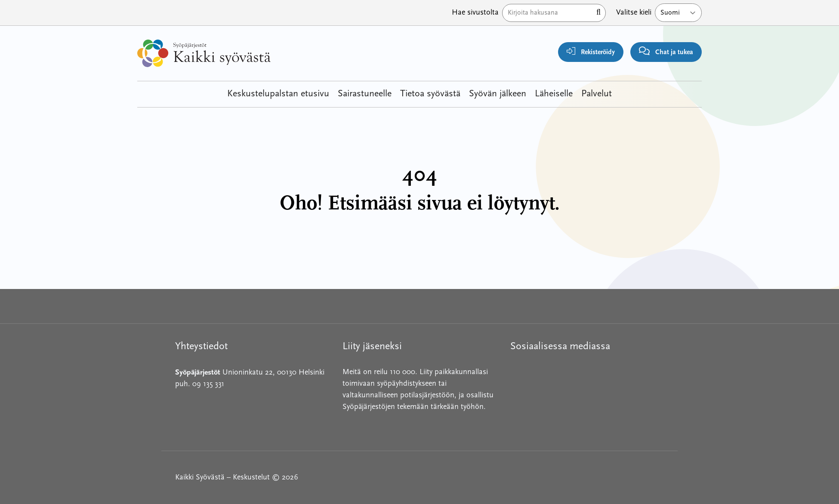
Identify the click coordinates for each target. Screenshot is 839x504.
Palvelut (597, 94)
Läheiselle (554, 94)
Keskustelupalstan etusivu (278, 94)
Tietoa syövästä (430, 94)
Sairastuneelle (365, 94)
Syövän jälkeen (498, 94)
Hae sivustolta (475, 13)
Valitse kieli (634, 13)
